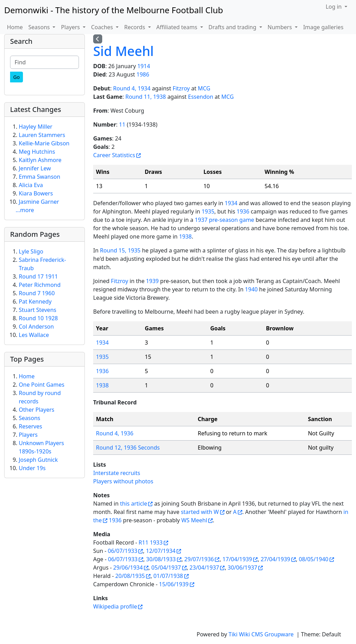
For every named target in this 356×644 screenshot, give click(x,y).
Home (15, 27)
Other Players (37, 410)
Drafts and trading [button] (233, 27)
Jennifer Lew (35, 168)
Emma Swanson (39, 177)
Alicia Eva (31, 185)
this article (133, 504)
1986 (143, 74)
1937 (201, 220)
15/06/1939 (174, 584)
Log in (334, 7)
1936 (243, 211)
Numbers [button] (281, 27)
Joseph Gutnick (38, 460)
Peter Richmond (40, 285)
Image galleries (323, 27)
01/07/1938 (168, 576)
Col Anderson (36, 327)
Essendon (201, 97)
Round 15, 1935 (120, 250)
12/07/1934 (161, 551)
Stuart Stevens (38, 310)
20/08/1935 (130, 576)
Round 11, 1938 (145, 97)
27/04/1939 (276, 559)
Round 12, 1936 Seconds (128, 448)
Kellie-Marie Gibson (44, 143)
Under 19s (32, 468)
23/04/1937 (204, 567)
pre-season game (232, 220)
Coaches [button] (103, 27)
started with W (200, 512)
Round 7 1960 (37, 293)
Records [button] (135, 27)
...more (25, 210)
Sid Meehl (123, 51)
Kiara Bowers (36, 193)
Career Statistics (114, 155)
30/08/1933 (161, 559)
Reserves (30, 426)
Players (28, 435)
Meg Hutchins (37, 152)
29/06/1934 (128, 567)
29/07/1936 (199, 559)
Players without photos (123, 481)
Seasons (30, 418)
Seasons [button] (40, 27)
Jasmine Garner (39, 202)
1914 (144, 66)
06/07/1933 (123, 551)
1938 (185, 236)
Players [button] (71, 27)
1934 (231, 203)
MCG (204, 88)
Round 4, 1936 (115, 433)
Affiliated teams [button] (178, 27)
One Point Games (42, 385)
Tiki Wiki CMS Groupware (262, 634)
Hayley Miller (36, 127)
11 (122, 124)
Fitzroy (181, 88)
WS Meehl (194, 520)
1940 (252, 289)
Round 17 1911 (38, 276)
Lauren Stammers (42, 135)
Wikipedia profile (115, 606)
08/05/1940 (313, 559)
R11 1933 (151, 542)
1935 (208, 211)
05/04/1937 (166, 567)
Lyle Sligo (31, 251)
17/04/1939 (237, 559)
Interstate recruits (117, 473)
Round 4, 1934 (132, 88)
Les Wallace (34, 335)
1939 (152, 281)
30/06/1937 (242, 567)
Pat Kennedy (35, 301)
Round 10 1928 (38, 318)
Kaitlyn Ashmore (40, 160)
